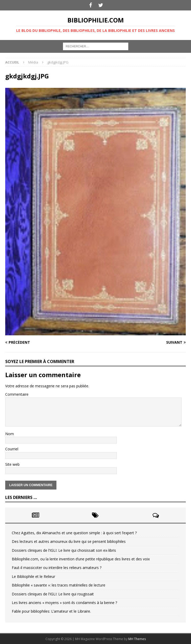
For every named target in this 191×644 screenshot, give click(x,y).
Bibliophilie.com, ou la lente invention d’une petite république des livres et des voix (81, 559)
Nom (10, 434)
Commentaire (17, 394)
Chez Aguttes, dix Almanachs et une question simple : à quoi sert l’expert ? (74, 533)
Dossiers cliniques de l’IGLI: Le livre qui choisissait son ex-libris (64, 550)
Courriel (12, 449)
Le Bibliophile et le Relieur (33, 576)
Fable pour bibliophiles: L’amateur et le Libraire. (51, 611)
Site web (12, 464)
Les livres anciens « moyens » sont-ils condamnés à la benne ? (64, 603)
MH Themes (137, 639)
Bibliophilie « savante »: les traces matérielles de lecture (59, 585)
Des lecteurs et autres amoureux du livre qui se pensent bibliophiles (69, 541)
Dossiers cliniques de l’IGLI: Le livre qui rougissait (53, 594)
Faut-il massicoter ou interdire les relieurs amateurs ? (57, 568)
